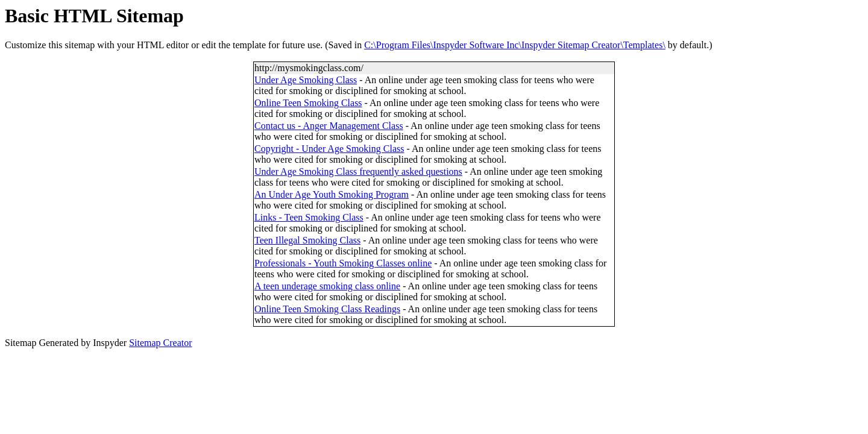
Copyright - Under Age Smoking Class (329, 149)
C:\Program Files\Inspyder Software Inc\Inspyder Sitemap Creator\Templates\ (515, 45)
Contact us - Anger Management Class (329, 126)
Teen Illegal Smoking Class (307, 240)
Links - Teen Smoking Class (309, 217)
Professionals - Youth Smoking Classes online (343, 263)
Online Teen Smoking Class (308, 103)
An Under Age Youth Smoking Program (332, 194)
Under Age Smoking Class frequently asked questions (358, 171)
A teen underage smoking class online (327, 286)
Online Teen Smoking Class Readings (327, 309)
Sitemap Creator (160, 343)
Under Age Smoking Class (306, 80)
